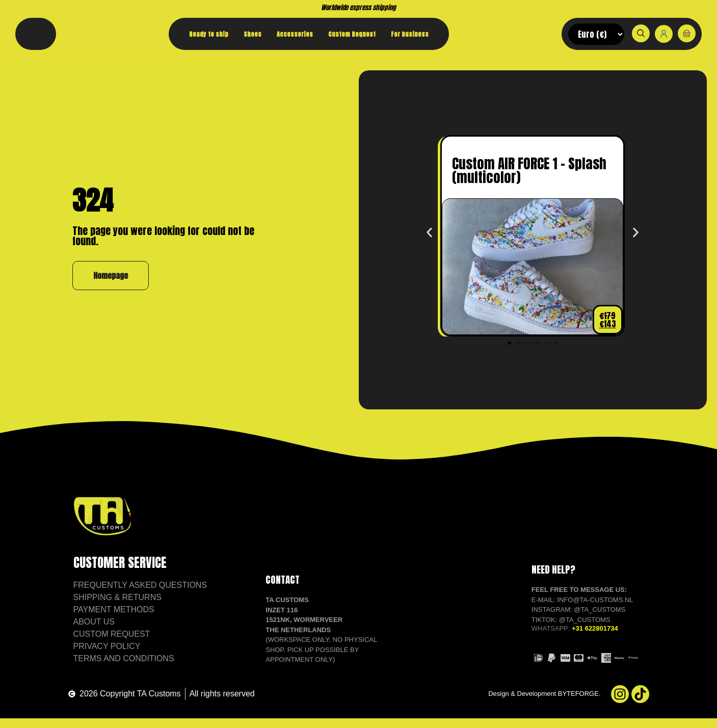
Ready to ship (209, 34)
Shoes (253, 34)
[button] (429, 242)
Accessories (295, 34)
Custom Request (352, 34)
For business (410, 34)
